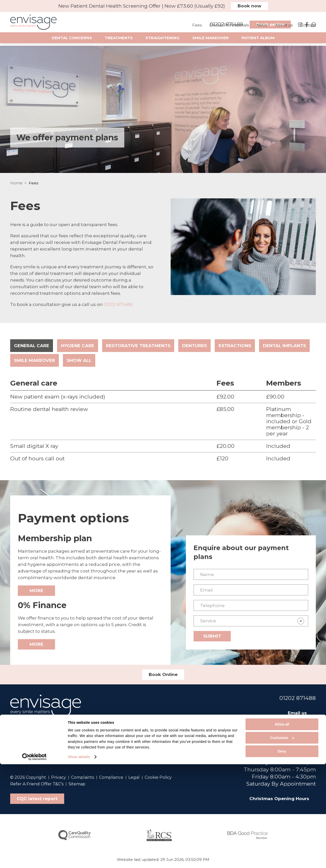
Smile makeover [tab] (35, 360)
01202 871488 (118, 304)
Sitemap (77, 784)
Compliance (111, 777)
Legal (134, 777)
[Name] (251, 574)
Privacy (59, 777)
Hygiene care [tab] (78, 346)
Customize (282, 842)
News (262, 30)
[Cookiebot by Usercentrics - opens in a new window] (35, 861)
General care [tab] (32, 346)
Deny (282, 855)
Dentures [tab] (194, 346)
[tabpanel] (163, 420)
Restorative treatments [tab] (138, 346)
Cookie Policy (158, 777)
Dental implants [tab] (284, 346)
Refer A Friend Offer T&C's (37, 784)
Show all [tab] (79, 360)
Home (16, 183)
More (36, 591)
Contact (308, 30)
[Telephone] (251, 605)
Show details (79, 861)
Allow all (282, 828)
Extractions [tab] (235, 346)
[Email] (251, 590)
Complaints (83, 777)
